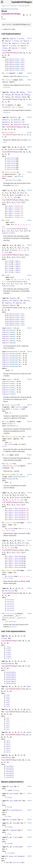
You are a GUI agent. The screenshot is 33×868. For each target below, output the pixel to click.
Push (17, 195)
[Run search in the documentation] (16, 6)
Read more (25, 76)
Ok (14, 618)
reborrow (8, 474)
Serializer (12, 621)
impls (12, 9)
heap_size (9, 464)
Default (13, 117)
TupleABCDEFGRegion (22, 2)
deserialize (10, 172)
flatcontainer (5, 9)
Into (15, 823)
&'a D (20, 212)
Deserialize (13, 149)
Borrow (13, 794)
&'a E (20, 213)
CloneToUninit (16, 810)
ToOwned (13, 830)
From (12, 820)
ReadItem (10, 351)
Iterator (19, 407)
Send (28, 686)
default (8, 132)
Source (4, 19)
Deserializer (13, 180)
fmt (6, 105)
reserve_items (11, 523)
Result (21, 107)
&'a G (20, 217)
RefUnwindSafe (8, 664)
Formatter (6, 107)
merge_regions (11, 405)
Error (20, 176)
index (7, 421)
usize (10, 466)
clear (7, 455)
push (7, 220)
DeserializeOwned (17, 856)
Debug (12, 92)
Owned (9, 328)
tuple (16, 9)
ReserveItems (21, 497)
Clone (21, 38)
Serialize (9, 591)
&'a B (20, 208)
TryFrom (16, 837)
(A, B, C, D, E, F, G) (20, 279)
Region (13, 38)
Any (11, 786)
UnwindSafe (6, 757)
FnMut (4, 466)
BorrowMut (14, 801)
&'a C (20, 210)
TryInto (16, 847)
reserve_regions (12, 437)
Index (17, 59)
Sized (17, 790)
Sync (28, 709)
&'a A (20, 206)
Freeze (4, 638)
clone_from (9, 80)
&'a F (20, 215)
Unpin (29, 732)
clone (7, 73)
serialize (9, 613)
